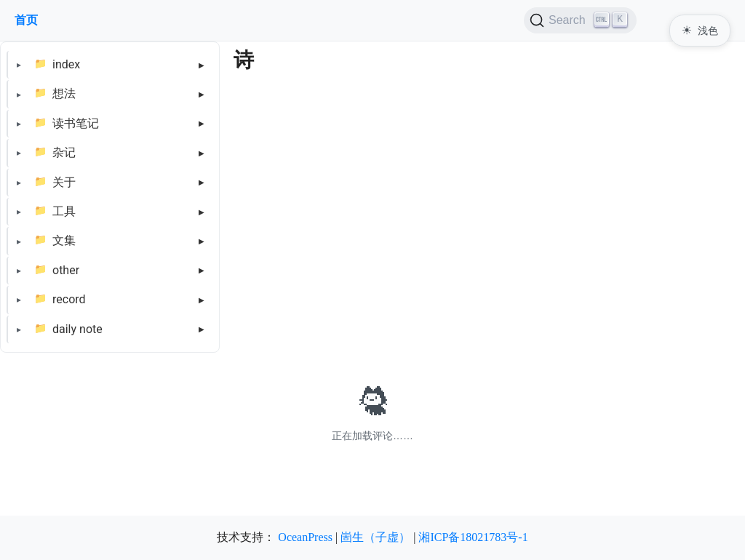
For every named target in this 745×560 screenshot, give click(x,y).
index (66, 64)
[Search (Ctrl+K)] (580, 20)
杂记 (64, 152)
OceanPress (305, 537)
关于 (64, 182)
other (66, 270)
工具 (64, 211)
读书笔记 (76, 123)
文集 (64, 240)
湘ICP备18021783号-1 (473, 537)
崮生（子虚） (375, 537)
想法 (64, 93)
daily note (77, 329)
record (69, 299)
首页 (26, 20)
